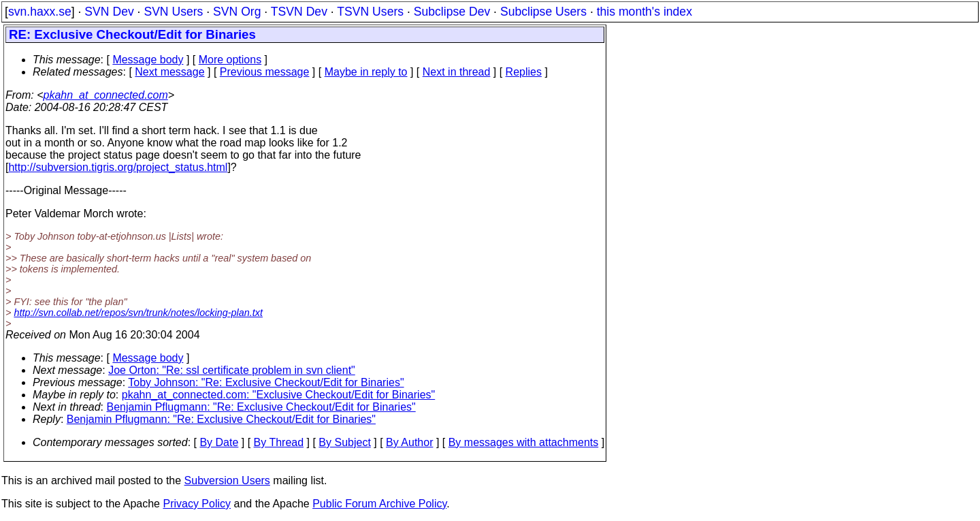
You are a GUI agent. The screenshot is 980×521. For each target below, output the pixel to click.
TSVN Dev (299, 12)
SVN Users (173, 12)
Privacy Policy (197, 504)
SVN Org (237, 12)
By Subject (344, 442)
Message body (148, 60)
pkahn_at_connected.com (106, 95)
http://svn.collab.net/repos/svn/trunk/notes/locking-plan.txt (138, 313)
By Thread (279, 442)
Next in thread (457, 72)
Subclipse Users (543, 12)
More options (230, 60)
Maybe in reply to (366, 72)
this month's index (644, 12)
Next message (169, 72)
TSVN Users (370, 12)
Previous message (265, 72)
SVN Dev (109, 12)
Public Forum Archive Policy (379, 504)
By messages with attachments (524, 442)
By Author (409, 442)
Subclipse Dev (452, 12)
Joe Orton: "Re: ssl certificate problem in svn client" (232, 370)
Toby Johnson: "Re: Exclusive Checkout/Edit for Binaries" (266, 382)
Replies (524, 72)
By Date (219, 442)
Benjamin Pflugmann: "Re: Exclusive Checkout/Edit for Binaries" (261, 407)
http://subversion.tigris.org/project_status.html (118, 167)
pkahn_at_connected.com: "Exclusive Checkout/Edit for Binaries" (279, 395)
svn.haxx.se (40, 12)
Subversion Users (227, 480)
